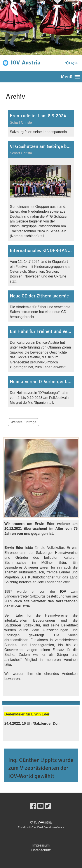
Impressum (41, 845)
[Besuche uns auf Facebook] (33, 806)
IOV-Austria (26, 63)
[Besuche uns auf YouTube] (40, 806)
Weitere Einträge (24, 422)
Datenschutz (41, 850)
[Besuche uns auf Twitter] (48, 806)
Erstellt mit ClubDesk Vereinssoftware (41, 827)
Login (71, 63)
